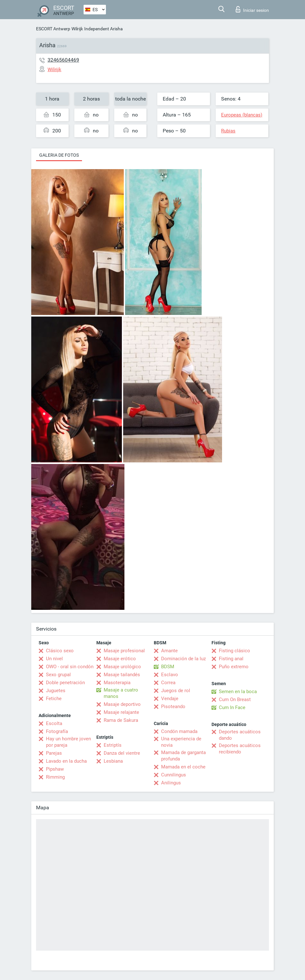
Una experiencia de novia (181, 742)
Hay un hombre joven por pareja (68, 742)
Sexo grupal (58, 675)
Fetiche (54, 699)
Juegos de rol (176, 691)
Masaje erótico (120, 659)
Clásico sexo (60, 651)
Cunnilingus (174, 775)
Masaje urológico (122, 667)
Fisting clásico (234, 651)
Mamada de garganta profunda (183, 756)
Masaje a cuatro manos (121, 693)
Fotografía (57, 731)
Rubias (228, 131)
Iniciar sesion (252, 9)
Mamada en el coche (183, 767)
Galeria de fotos (59, 155)
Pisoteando (173, 707)
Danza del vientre (122, 753)
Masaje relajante (121, 712)
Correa (168, 683)
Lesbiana (113, 761)
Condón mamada (179, 731)
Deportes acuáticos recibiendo (240, 749)
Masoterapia (117, 683)
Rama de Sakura (121, 720)
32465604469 (63, 60)
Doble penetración (65, 683)
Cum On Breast (235, 699)
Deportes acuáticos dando (240, 735)
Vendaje (170, 699)
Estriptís (113, 745)
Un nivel (54, 659)
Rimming (55, 777)
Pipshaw (55, 769)
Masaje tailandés (122, 675)
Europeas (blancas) (242, 115)
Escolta (54, 723)
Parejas (54, 753)
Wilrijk (77, 29)
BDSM (168, 667)
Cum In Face (232, 707)
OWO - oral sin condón (70, 667)
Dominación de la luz (183, 659)
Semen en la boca (238, 692)
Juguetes (56, 691)
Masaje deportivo (122, 704)
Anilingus (171, 783)
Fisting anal (231, 659)
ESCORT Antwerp (53, 29)
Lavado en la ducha (66, 761)
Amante (169, 651)
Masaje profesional (124, 651)
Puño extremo (234, 667)
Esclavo (170, 675)
